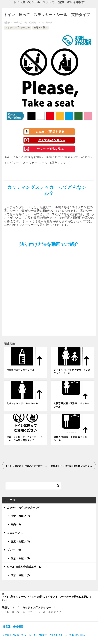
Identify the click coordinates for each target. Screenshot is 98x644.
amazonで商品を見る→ (52, 132)
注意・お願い (40, 28)
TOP (47, 598)
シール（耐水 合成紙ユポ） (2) (25, 567)
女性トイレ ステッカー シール (22, 403)
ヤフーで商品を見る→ (52, 149)
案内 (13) (16, 524)
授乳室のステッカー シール (21, 370)
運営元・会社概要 (13, 627)
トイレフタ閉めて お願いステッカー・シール (27, 466)
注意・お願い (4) (20, 558)
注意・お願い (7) (20, 516)
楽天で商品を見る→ (52, 140)
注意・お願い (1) (20, 542)
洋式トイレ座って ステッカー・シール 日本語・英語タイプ (25, 439)
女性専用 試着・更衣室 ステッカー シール (71, 405)
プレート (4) (14, 550)
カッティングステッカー (17, 28)
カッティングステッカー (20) (24, 508)
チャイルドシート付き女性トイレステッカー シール (72, 372)
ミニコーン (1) (15, 533)
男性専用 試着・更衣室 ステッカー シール (71, 439)
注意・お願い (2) (20, 575)
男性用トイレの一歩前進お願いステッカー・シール (74, 466)
